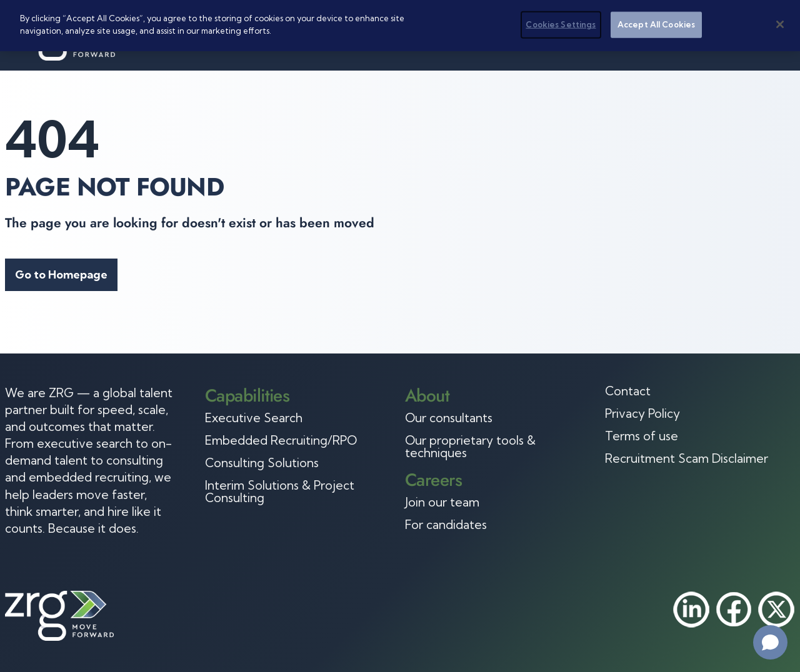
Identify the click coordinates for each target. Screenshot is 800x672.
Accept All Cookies (656, 24)
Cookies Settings (561, 24)
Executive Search (254, 418)
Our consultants (449, 418)
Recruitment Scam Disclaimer (687, 458)
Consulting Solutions (262, 463)
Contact (628, 391)
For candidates (446, 525)
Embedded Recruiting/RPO (281, 440)
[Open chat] (770, 642)
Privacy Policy (642, 413)
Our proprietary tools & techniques (470, 447)
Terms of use (642, 436)
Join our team (442, 502)
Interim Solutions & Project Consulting (280, 492)
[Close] (780, 24)
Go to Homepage (61, 274)
